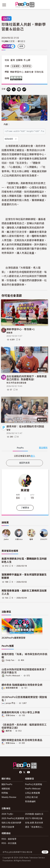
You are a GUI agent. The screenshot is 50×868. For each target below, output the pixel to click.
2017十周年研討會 (34, 818)
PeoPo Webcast (13, 676)
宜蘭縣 (19, 60)
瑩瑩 (9, 430)
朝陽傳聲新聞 (12, 688)
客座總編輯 (30, 801)
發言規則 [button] (43, 448)
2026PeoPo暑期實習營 (13, 638)
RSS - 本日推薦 (9, 843)
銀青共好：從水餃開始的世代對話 (25, 426)
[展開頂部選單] (46, 5)
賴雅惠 (9, 333)
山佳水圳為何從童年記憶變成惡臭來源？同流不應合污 (24, 671)
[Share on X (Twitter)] (14, 89)
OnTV (7, 18)
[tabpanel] (24, 456)
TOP (45, 852)
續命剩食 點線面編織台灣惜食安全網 (22, 685)
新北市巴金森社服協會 (16, 383)
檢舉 (21, 46)
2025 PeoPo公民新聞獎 (13, 818)
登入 (33, 456)
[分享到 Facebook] (9, 89)
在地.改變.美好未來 (34, 823)
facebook (21, 772)
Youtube (29, 772)
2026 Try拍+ (7, 814)
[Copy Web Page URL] (24, 89)
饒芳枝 (9, 731)
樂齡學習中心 (17, 72)
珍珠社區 (39, 72)
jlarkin (6, 539)
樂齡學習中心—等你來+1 (21, 329)
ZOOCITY (44, 539)
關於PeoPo (7, 784)
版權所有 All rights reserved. (17, 78)
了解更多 (25, 508)
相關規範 (6, 789)
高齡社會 (29, 72)
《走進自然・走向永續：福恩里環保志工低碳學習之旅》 (24, 726)
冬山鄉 (27, 60)
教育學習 (27, 66)
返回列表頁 (25, 463)
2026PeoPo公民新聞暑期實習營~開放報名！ (24, 698)
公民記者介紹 (31, 797)
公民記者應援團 (32, 793)
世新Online (10, 715)
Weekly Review (9, 797)
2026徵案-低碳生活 (34, 814)
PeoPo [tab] (20, 448)
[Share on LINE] (19, 89)
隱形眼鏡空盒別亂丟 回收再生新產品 (22, 740)
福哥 (31, 539)
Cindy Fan (10, 660)
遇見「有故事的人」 (35, 827)
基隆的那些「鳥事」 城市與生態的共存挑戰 (24, 655)
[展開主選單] (4, 5)
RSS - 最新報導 (9, 839)
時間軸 (5, 793)
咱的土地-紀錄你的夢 (11, 823)
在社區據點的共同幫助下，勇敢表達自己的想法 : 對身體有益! (27, 378)
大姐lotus (19, 539)
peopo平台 (11, 703)
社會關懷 (16, 66)
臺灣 (13, 60)
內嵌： (7, 124)
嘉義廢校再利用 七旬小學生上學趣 (21, 712)
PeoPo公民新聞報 (34, 784)
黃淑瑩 (25, 490)
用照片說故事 (8, 827)
